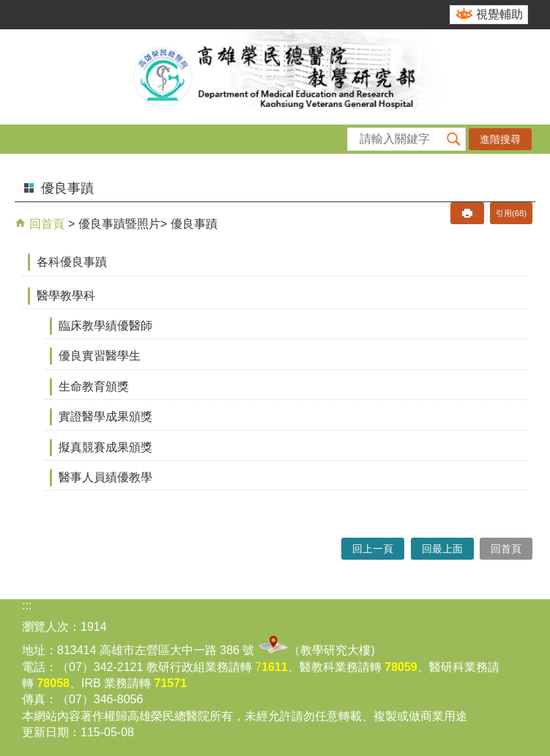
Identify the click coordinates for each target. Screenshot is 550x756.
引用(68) (511, 213)
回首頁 (45, 224)
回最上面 (442, 549)
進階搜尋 (500, 139)
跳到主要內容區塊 (8, 8)
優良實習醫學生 (100, 356)
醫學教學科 (66, 296)
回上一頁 (373, 549)
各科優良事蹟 (72, 262)
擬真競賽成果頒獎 (105, 447)
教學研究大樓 (335, 650)
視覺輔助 (499, 14)
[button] (454, 139)
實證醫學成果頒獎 (105, 416)
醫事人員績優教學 (105, 477)
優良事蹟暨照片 (119, 224)
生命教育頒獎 (94, 386)
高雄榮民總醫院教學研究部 (275, 77)
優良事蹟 (194, 224)
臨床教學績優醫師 (105, 326)
